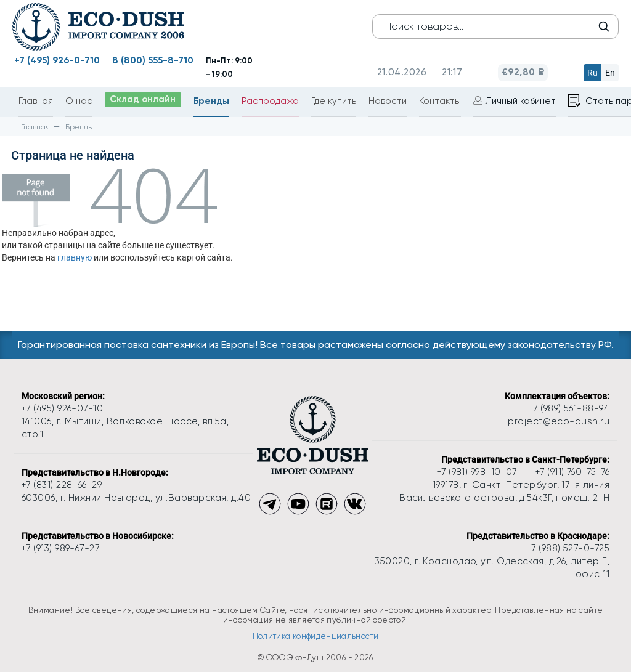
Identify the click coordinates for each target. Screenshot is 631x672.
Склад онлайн (144, 100)
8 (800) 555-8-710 (153, 60)
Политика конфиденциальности (315, 636)
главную (75, 257)
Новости (389, 102)
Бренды (213, 101)
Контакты (442, 102)
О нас (79, 102)
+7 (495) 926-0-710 (57, 60)
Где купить (336, 102)
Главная (36, 102)
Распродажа (272, 102)
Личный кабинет (523, 102)
